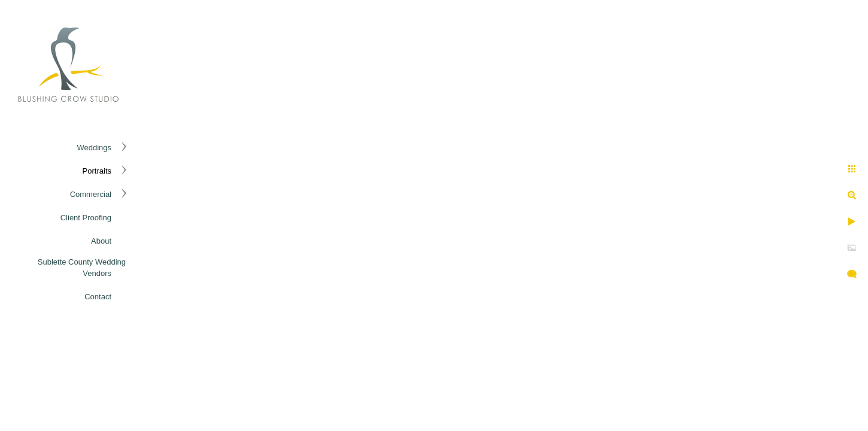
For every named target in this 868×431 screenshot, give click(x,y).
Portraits (97, 171)
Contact (98, 297)
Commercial (91, 194)
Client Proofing (86, 218)
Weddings (94, 148)
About (101, 241)
